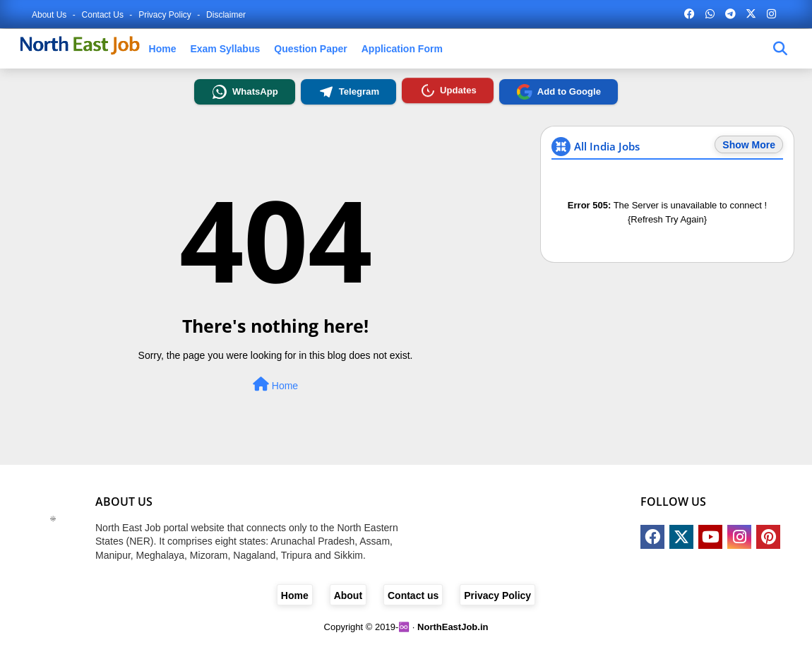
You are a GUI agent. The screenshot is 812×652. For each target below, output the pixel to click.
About (348, 595)
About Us (50, 15)
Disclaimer (226, 15)
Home (163, 49)
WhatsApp (244, 92)
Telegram (348, 92)
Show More (749, 145)
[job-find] (780, 49)
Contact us (104, 15)
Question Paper (310, 49)
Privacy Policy (166, 15)
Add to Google (559, 92)
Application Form (402, 49)
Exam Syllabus (225, 49)
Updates (447, 90)
